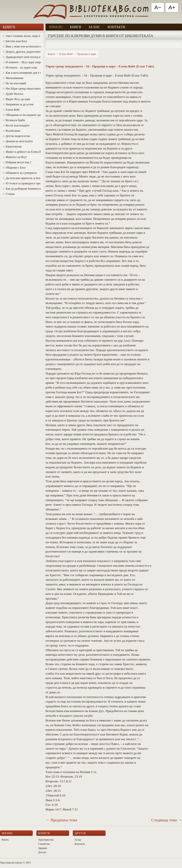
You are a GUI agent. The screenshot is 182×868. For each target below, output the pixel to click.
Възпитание (11, 131)
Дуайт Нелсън (13, 94)
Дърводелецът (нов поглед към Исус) (22, 57)
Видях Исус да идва (16, 99)
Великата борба (14, 120)
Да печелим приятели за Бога (22, 178)
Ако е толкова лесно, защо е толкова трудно (22, 36)
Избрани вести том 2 (17, 162)
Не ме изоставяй (14, 83)
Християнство (46, 840)
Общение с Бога (14, 168)
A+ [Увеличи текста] (172, 7)
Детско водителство (16, 136)
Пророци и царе (87, 54)
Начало (56, 27)
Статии (8, 194)
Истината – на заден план (20, 67)
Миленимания (13, 78)
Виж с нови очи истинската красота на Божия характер (22, 46)
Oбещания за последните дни (22, 115)
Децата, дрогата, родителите (22, 52)
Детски (42, 852)
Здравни (43, 848)
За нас (94, 27)
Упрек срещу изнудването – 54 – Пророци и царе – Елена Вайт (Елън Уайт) (100, 66)
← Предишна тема (61, 820)
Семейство (44, 844)
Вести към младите (16, 125)
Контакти (116, 27)
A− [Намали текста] (158, 7)
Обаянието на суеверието (20, 173)
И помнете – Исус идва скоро (22, 62)
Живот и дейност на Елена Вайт (22, 152)
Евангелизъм (12, 146)
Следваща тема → (167, 820)
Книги (75, 27)
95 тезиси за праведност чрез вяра (22, 183)
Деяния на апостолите (18, 141)
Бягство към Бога (15, 41)
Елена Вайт (11, 110)
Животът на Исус (15, 157)
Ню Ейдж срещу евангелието (22, 89)
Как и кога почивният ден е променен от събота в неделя (22, 73)
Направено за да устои (18, 104)
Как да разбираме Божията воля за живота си (22, 189)
